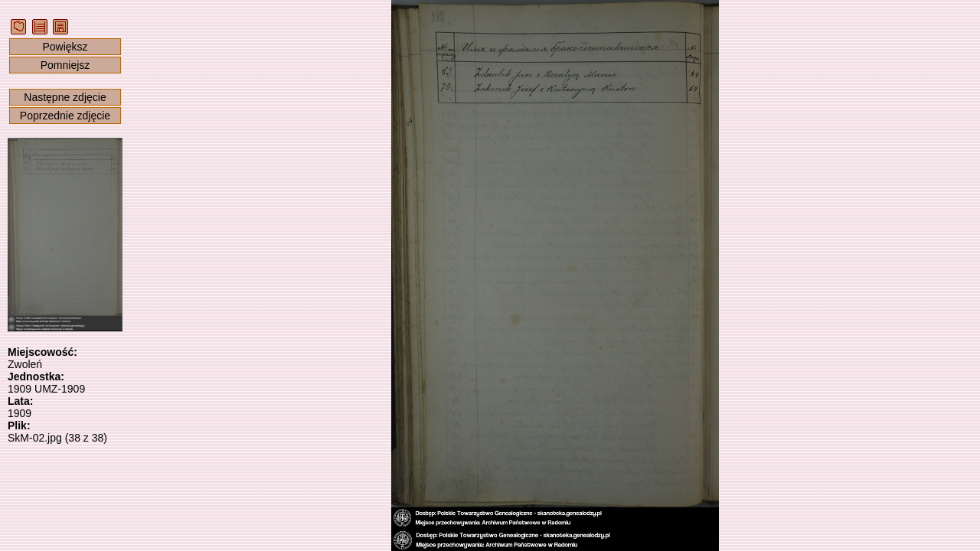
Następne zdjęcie (65, 97)
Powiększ (65, 47)
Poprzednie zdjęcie (65, 116)
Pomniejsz (65, 65)
